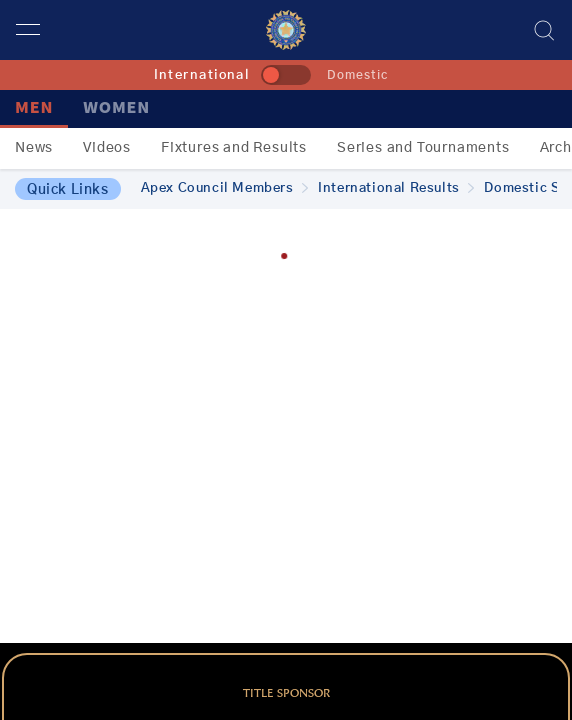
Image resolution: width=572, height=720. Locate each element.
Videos (107, 148)
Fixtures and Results (234, 148)
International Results (396, 188)
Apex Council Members (225, 188)
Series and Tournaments (423, 148)
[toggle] (286, 75)
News (34, 148)
